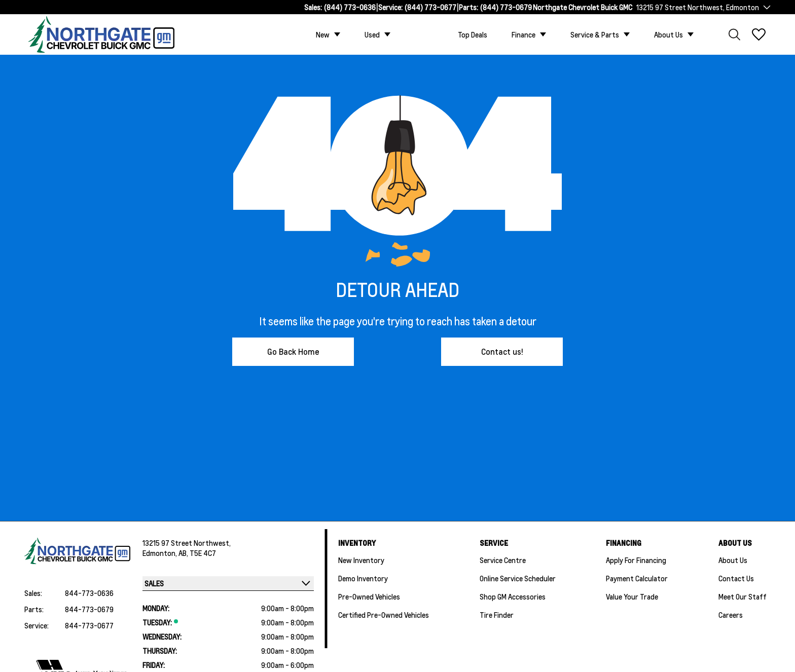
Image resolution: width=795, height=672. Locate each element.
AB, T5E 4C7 (197, 553)
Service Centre (503, 560)
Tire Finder (497, 615)
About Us (668, 34)
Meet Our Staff (743, 596)
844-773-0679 (89, 609)
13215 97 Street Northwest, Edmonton (698, 7)
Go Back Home (293, 351)
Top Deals (473, 34)
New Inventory (361, 560)
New (323, 34)
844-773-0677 (89, 625)
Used (372, 34)
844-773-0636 (89, 593)
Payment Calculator (637, 578)
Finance (523, 34)
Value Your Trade (632, 596)
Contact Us (736, 578)
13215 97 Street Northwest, (187, 543)
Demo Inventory (363, 578)
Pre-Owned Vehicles (369, 596)
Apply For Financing (636, 560)
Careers (731, 615)
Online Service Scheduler (518, 578)
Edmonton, (160, 553)
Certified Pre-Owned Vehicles (384, 615)
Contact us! (502, 351)
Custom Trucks (424, 34)
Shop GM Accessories (513, 596)
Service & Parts (595, 34)
